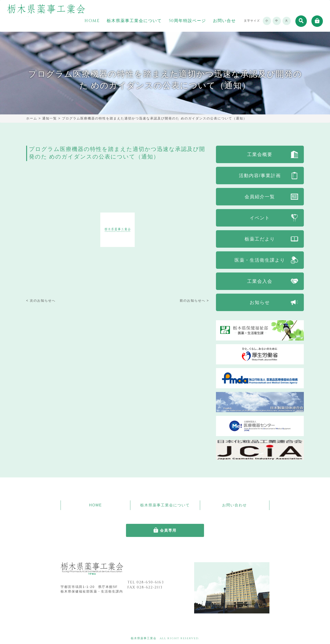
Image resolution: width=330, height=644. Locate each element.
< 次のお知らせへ (41, 301)
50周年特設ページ (187, 21)
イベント (260, 218)
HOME (92, 21)
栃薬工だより (260, 239)
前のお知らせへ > (194, 301)
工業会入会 (260, 281)
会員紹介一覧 (260, 197)
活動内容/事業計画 (260, 176)
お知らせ (260, 302)
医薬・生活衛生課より (260, 260)
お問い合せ (224, 21)
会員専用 (168, 530)
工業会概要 (260, 154)
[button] (301, 21)
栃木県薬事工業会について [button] (134, 21)
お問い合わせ (235, 505)
